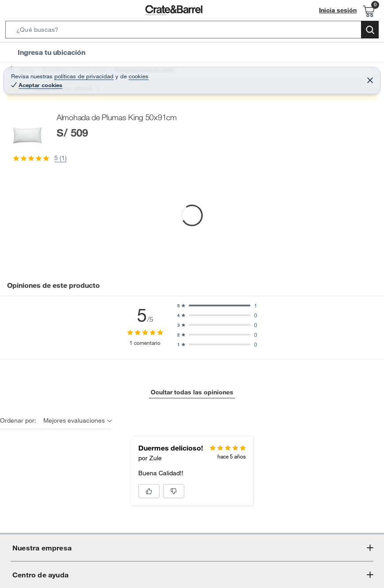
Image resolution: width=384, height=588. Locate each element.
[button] (192, 31)
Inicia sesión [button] (340, 10)
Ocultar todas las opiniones (192, 481)
